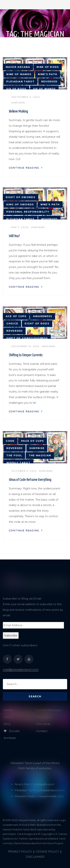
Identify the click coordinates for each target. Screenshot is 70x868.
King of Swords (20, 204)
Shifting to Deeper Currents (26, 355)
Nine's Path (48, 74)
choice (12, 324)
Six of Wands (44, 89)
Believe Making (18, 111)
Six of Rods (16, 89)
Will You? (14, 236)
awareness (43, 316)
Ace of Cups (16, 316)
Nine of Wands (19, 74)
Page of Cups (32, 441)
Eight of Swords (21, 197)
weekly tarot (18, 463)
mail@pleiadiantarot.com (21, 669)
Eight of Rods (37, 324)
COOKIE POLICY (47, 852)
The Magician (40, 455)
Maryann (18, 103)
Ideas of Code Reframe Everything (30, 479)
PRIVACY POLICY (20, 852)
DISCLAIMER (35, 857)
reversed (49, 82)
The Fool (14, 455)
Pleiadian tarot (20, 82)
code (10, 441)
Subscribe (11, 635)
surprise (37, 448)
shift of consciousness (27, 338)
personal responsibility (28, 212)
